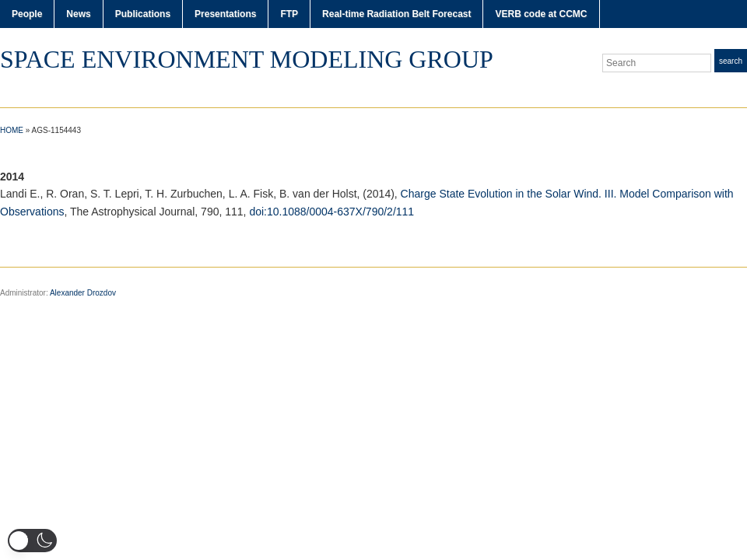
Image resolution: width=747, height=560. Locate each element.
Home (12, 130)
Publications (143, 14)
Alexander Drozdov (83, 293)
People (27, 14)
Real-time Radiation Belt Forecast (396, 14)
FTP (289, 14)
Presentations (225, 14)
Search (731, 61)
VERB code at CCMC (541, 14)
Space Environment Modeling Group (247, 59)
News (78, 14)
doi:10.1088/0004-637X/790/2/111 (331, 212)
